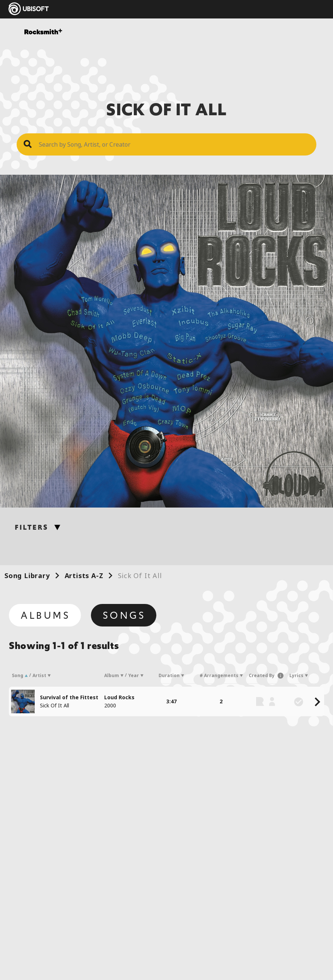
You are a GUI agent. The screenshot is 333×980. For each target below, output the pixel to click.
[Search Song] (174, 144)
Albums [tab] (46, 615)
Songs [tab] (124, 615)
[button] (279, 676)
